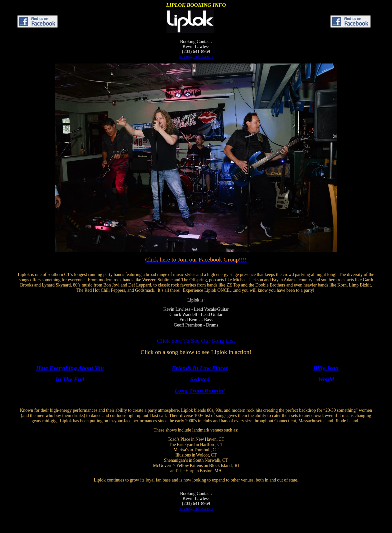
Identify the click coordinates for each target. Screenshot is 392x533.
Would (326, 379)
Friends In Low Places (200, 368)
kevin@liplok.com (196, 56)
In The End (70, 379)
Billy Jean (326, 368)
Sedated (200, 379)
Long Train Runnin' (200, 390)
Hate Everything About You (70, 368)
